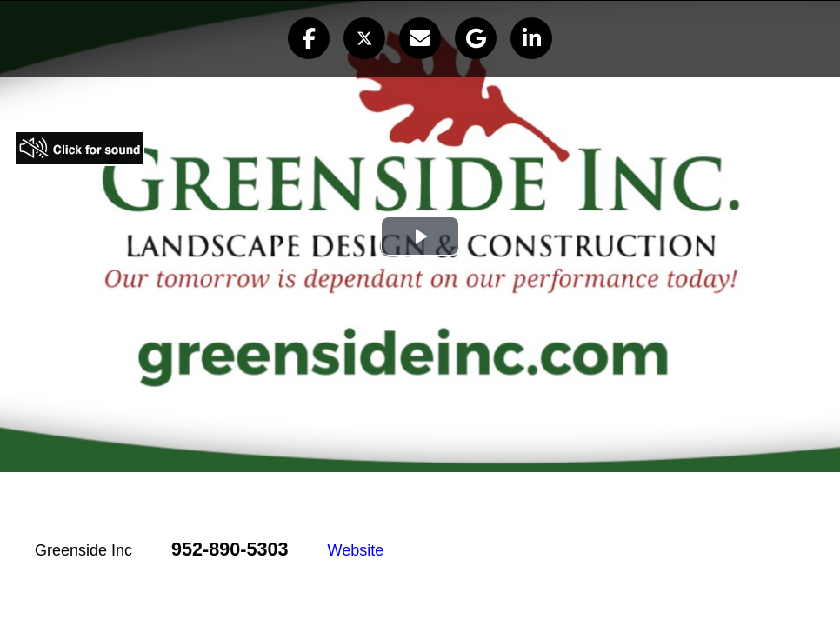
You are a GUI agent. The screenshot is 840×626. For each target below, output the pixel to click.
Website (356, 550)
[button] (309, 38)
